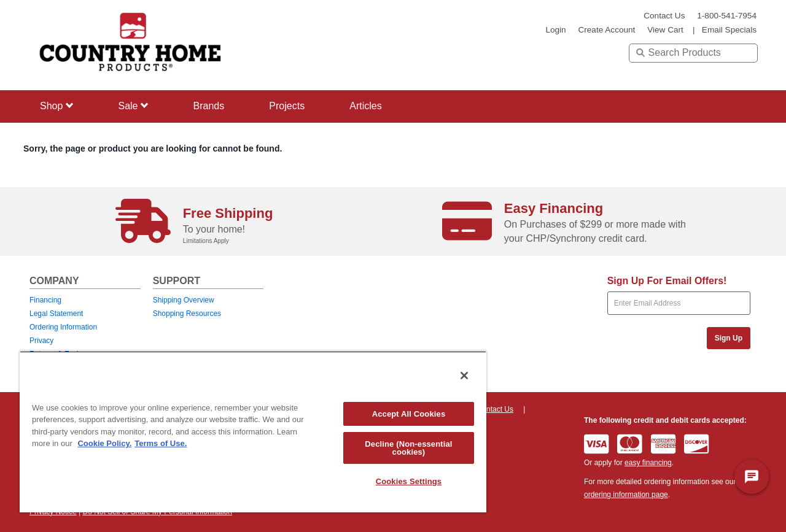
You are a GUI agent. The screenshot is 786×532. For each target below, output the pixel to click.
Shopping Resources (187, 314)
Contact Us (664, 16)
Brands (209, 106)
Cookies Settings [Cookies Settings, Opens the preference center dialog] (409, 481)
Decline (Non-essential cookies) (408, 448)
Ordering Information (63, 327)
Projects (287, 106)
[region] (253, 432)
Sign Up (729, 338)
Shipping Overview (184, 300)
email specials (729, 30)
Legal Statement (56, 314)
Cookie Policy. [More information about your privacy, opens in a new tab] (104, 443)
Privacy (41, 341)
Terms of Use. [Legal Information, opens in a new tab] (161, 443)
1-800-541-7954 (727, 16)
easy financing (648, 463)
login (555, 30)
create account (606, 30)
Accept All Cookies (409, 414)
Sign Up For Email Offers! (667, 281)
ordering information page (626, 495)
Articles (365, 106)
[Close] (464, 376)
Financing (45, 300)
